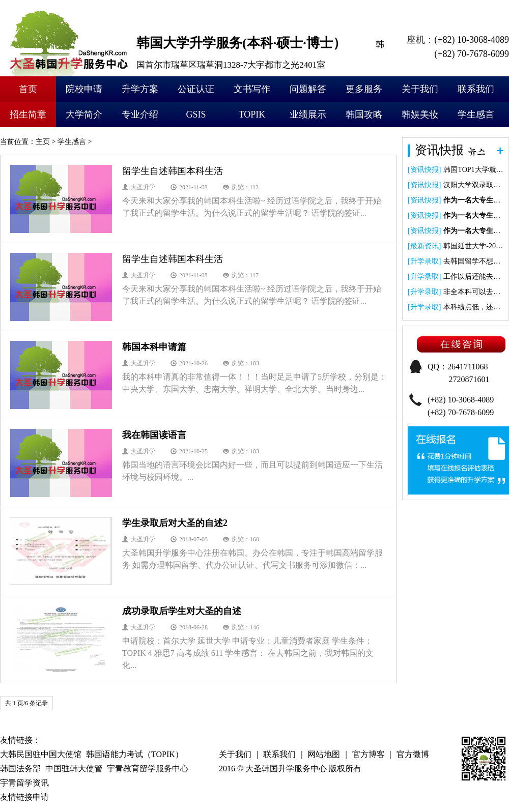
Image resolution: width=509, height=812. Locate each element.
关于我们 (420, 89)
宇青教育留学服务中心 (148, 768)
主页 (43, 142)
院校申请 (84, 89)
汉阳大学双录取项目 (475, 185)
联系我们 (476, 89)
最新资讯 (425, 246)
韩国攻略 (364, 114)
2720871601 (469, 379)
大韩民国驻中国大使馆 (41, 754)
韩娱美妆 (420, 114)
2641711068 (468, 367)
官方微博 (413, 754)
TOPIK (252, 114)
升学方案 (140, 89)
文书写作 (252, 89)
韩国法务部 (20, 768)
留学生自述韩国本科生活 (173, 171)
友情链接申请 (24, 797)
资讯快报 (425, 170)
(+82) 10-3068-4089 (472, 40)
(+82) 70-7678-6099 (472, 54)
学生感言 (476, 114)
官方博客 (369, 754)
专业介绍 (140, 114)
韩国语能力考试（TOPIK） (135, 754)
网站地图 (324, 754)
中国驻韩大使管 (74, 768)
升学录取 (425, 261)
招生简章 (28, 114)
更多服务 (364, 89)
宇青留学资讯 (24, 783)
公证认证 (196, 89)
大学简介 (84, 114)
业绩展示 (308, 114)
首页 (28, 89)
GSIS (196, 114)
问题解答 (308, 89)
